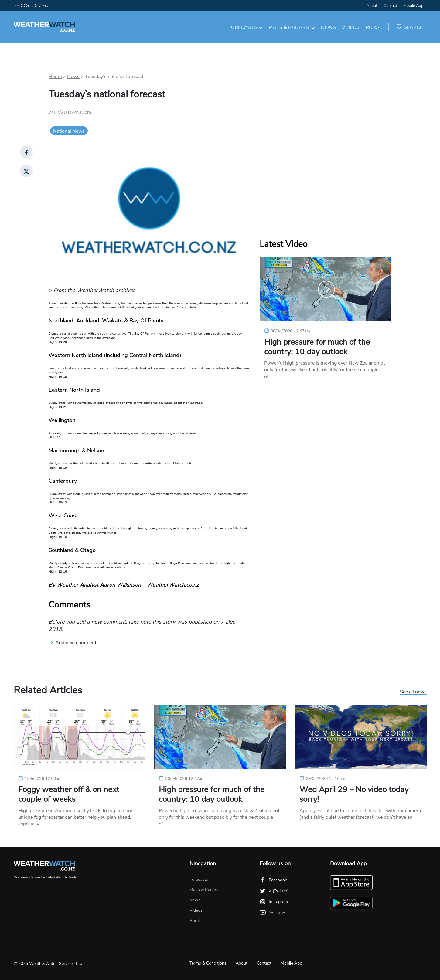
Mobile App (413, 6)
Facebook (273, 880)
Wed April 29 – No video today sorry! (354, 795)
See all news (413, 692)
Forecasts (246, 27)
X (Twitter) (274, 891)
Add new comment (73, 643)
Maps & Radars (292, 27)
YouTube (272, 913)
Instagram (274, 902)
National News (69, 131)
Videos (351, 27)
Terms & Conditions (208, 963)
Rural (374, 27)
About (372, 6)
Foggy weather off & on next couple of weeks (69, 795)
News (328, 27)
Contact (390, 6)
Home (55, 77)
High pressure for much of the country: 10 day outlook (317, 347)
